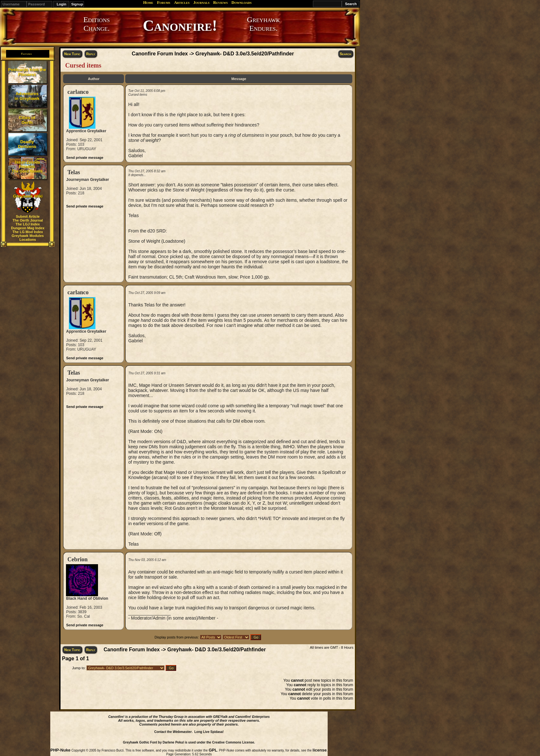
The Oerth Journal (28, 220)
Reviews (221, 2)
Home (148, 2)
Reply (91, 54)
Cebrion (77, 559)
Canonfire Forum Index (160, 54)
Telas (74, 172)
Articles (182, 2)
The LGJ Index (28, 224)
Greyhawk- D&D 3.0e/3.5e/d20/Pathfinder (245, 54)
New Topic (72, 54)
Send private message (85, 158)
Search (346, 54)
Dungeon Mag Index (28, 228)
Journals (201, 2)
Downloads (242, 2)
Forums (164, 2)
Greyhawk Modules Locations (28, 238)
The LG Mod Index (28, 232)
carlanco (78, 92)
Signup (77, 4)
